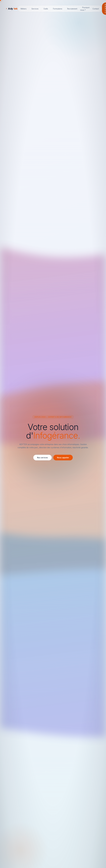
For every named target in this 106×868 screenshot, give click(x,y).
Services (35, 9)
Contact (96, 9)
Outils (46, 9)
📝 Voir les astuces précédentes (79, 21)
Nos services (42, 458)
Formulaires (58, 9)
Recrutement (72, 9)
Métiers (24, 9)
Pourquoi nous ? (85, 9)
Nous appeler (63, 458)
